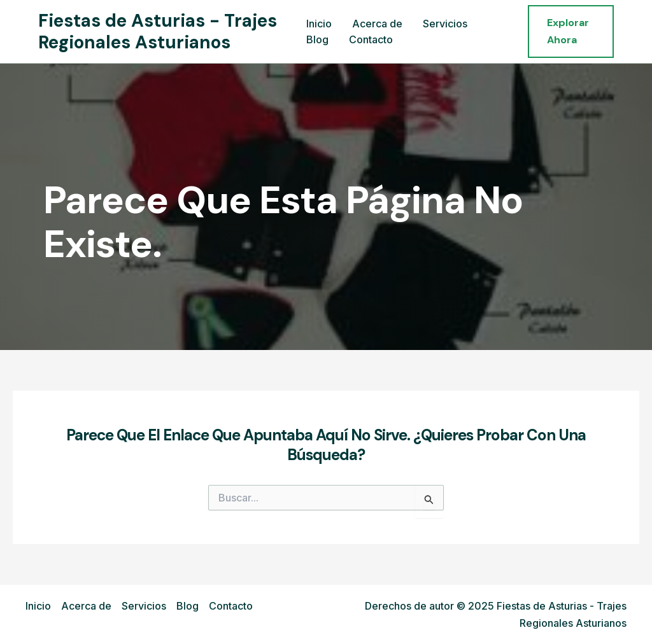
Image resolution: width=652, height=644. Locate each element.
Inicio (319, 24)
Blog (317, 39)
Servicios (445, 24)
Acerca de (377, 24)
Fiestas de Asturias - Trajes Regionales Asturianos (158, 31)
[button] (571, 31)
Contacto (371, 39)
